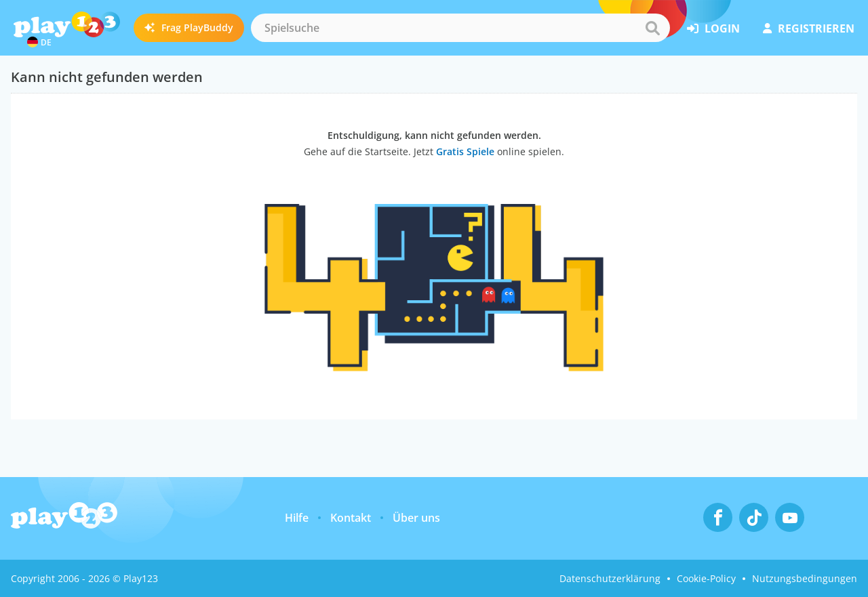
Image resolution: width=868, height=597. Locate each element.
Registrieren (809, 28)
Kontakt (351, 518)
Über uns (416, 518)
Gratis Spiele (465, 151)
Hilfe (297, 518)
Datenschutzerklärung (610, 578)
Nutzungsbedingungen (805, 578)
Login (713, 28)
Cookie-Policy (706, 578)
